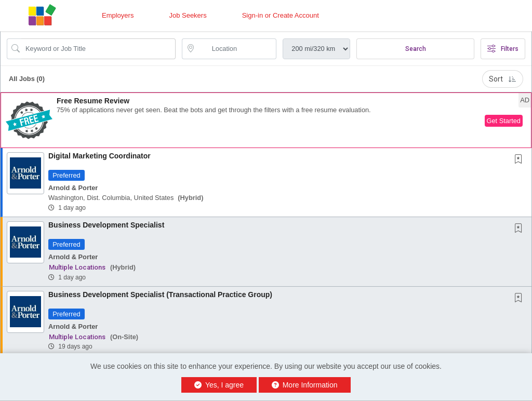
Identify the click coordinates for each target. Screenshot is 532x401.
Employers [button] (118, 15)
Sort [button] (503, 79)
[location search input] (237, 49)
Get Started (504, 121)
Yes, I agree (219, 385)
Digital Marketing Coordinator (99, 156)
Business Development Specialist (106, 225)
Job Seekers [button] (188, 15)
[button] (266, 120)
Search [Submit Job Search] (416, 49)
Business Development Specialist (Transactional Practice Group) (160, 295)
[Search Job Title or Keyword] (98, 49)
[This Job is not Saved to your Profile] (521, 160)
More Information (305, 385)
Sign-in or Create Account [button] (281, 15)
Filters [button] (503, 49)
